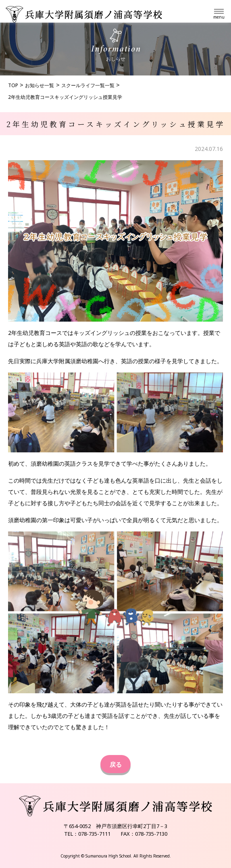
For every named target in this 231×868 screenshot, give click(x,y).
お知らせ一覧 (40, 85)
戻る (116, 764)
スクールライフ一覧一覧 (88, 85)
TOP (13, 85)
